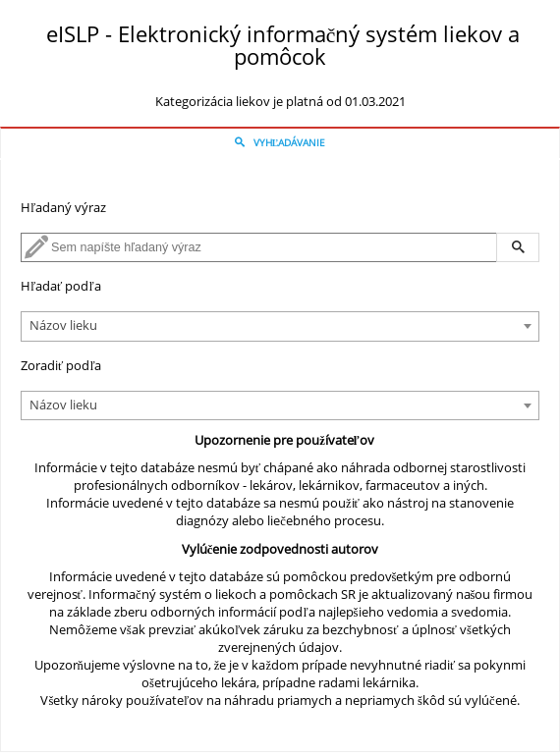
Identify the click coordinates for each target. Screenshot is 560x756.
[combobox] (280, 326)
